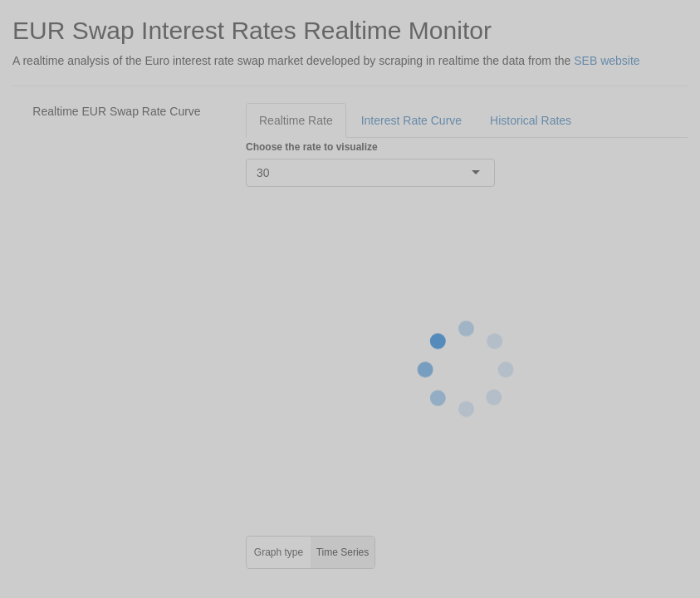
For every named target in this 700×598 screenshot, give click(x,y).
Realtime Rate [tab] (296, 120)
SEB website (607, 61)
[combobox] (272, 173)
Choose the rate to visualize (312, 147)
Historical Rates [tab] (531, 120)
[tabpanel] (467, 353)
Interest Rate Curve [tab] (411, 120)
